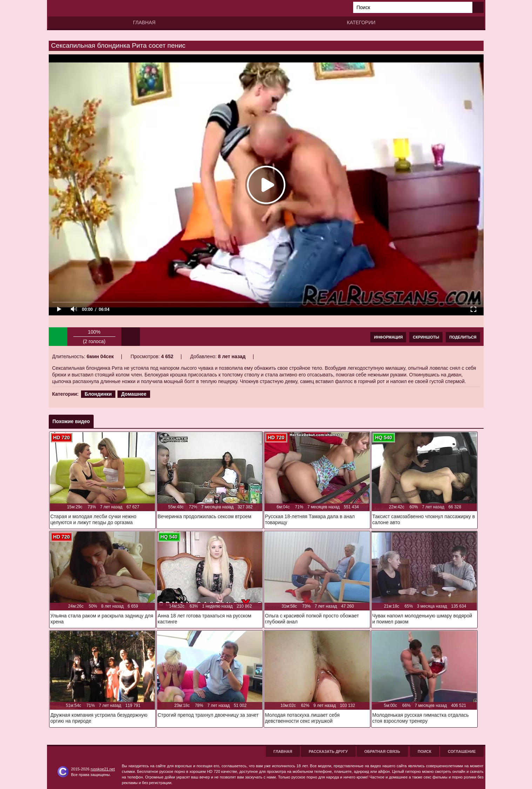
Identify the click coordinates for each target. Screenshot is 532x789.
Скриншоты (426, 337)
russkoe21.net (103, 769)
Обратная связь (382, 751)
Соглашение (462, 751)
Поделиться (463, 337)
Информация (388, 337)
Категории (361, 22)
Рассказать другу (328, 751)
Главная (144, 22)
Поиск (425, 751)
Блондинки (98, 394)
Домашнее (134, 394)
